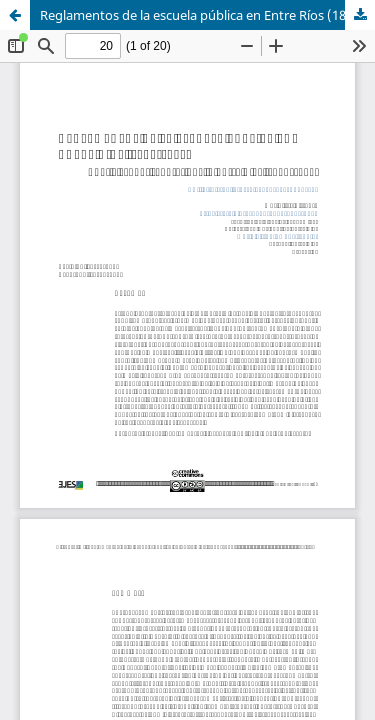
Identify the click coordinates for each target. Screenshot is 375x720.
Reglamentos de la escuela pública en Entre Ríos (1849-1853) (207, 15)
